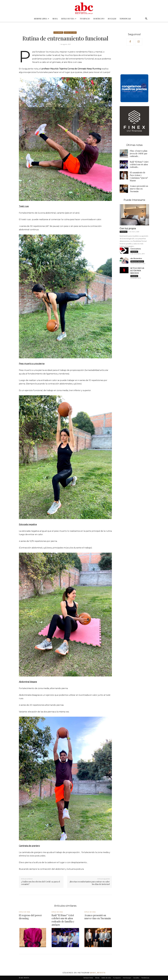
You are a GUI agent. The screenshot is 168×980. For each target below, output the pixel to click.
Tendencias (125, 19)
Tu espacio (85, 19)
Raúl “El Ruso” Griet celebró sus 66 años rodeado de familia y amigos (62, 920)
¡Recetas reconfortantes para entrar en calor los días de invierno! (90, 883)
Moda (55, 19)
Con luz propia (128, 227)
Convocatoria (136, 247)
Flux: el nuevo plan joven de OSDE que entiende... (138, 154)
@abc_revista (98, 973)
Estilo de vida (69, 19)
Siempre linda (42, 19)
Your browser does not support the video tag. (134, 60)
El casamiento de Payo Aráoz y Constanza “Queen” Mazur (139, 176)
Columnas (58, 33)
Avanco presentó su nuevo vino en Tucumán (140, 187)
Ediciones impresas (137, 260)
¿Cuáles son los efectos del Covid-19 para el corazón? (41, 883)
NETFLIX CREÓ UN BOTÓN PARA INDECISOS (137, 269)
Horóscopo (99, 19)
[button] (146, 19)
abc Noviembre (136, 257)
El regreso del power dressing (30, 917)
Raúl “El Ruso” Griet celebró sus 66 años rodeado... (138, 165)
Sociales (112, 19)
